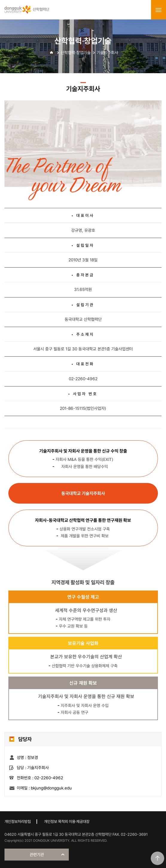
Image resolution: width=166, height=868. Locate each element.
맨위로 (157, 858)
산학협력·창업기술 (76, 53)
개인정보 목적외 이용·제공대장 (67, 822)
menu (159, 10)
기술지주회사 (107, 53)
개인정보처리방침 (18, 822)
